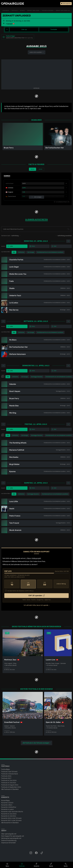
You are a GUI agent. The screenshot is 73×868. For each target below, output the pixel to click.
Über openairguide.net (9, 834)
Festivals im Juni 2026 (9, 780)
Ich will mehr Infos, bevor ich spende (36, 605)
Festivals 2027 (6, 778)
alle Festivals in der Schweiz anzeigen (36, 743)
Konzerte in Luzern (7, 809)
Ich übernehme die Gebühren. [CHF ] (20, 591)
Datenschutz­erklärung (9, 840)
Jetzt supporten (66, 4)
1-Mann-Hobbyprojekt (33, 558)
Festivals (15, 11)
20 (28, 584)
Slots (32, 246)
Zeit (54, 246)
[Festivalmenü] (7, 30)
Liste (10, 246)
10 (12, 584)
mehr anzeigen (36, 197)
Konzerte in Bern (7, 805)
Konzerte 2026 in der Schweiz (11, 818)
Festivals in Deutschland (9, 774)
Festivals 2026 (6, 776)
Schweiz (22, 11)
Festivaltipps (6, 769)
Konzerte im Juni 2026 (9, 814)
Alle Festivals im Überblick (10, 789)
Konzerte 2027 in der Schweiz (11, 820)
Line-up (24, 29)
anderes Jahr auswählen (37, 52)
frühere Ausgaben (48, 11)
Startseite (6, 11)
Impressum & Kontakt (8, 843)
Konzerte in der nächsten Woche (12, 811)
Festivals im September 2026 (11, 787)
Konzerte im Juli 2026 (9, 816)
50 (45, 584)
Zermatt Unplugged (33, 11)
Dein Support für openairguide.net (13, 836)
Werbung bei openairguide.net (11, 838)
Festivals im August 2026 (10, 785)
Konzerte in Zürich (7, 803)
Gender (41, 169)
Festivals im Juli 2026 (9, 782)
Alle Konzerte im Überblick (10, 822)
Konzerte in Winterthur (9, 807)
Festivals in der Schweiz (9, 771)
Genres (32, 169)
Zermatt (10, 24)
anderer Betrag (61, 584)
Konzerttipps (5, 800)
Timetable (54, 29)
